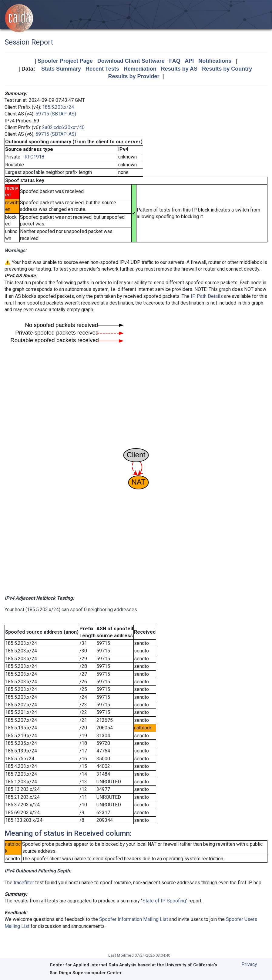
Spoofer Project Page (65, 61)
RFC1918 (34, 157)
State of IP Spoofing (164, 901)
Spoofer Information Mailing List (134, 919)
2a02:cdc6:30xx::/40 (63, 127)
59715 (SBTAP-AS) (56, 114)
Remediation (140, 69)
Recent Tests (102, 69)
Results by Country (227, 69)
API (189, 61)
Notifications (215, 61)
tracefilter (24, 883)
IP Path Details (207, 296)
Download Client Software (131, 61)
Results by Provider (134, 76)
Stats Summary (61, 69)
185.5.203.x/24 (58, 107)
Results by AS (179, 69)
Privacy (249, 964)
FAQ (175, 61)
